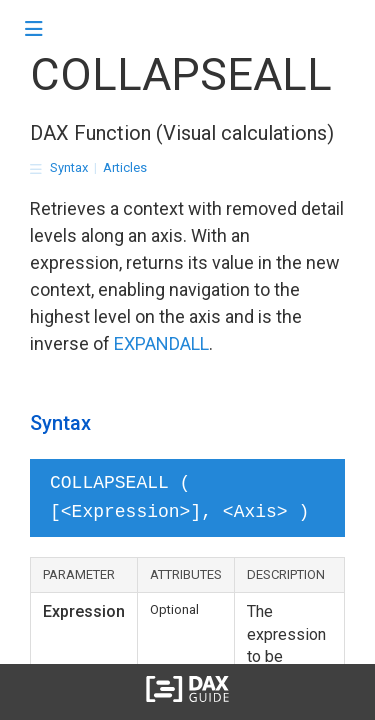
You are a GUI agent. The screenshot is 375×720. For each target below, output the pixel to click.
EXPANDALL (161, 343)
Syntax (69, 167)
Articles (125, 167)
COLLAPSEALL (181, 74)
